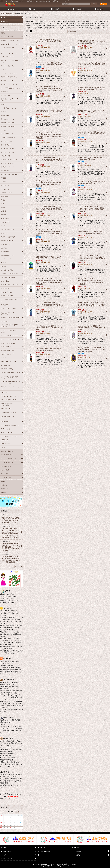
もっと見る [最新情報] (18, 567)
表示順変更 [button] (72, 32)
